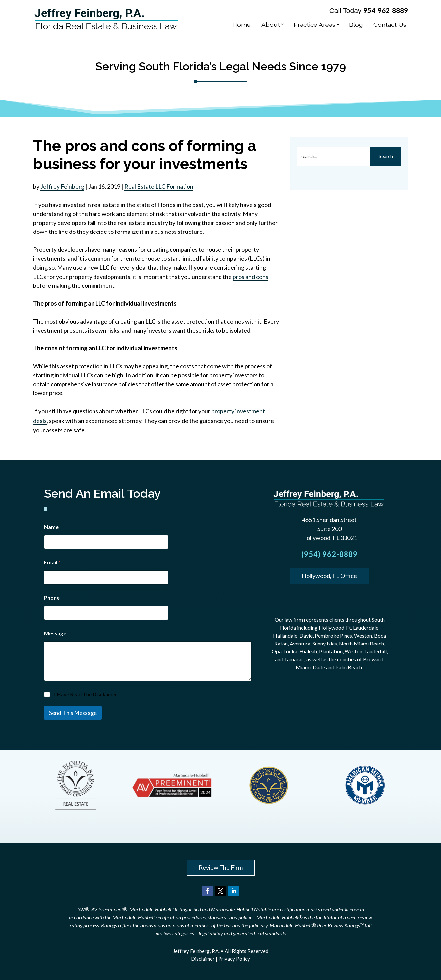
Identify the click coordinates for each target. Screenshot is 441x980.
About (271, 25)
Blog (356, 25)
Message (55, 633)
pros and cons (251, 277)
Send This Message (73, 713)
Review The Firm (221, 867)
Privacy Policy (234, 959)
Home (242, 25)
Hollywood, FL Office (329, 576)
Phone (52, 598)
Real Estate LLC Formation (159, 186)
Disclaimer (203, 959)
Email (52, 562)
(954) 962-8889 (330, 554)
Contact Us (390, 25)
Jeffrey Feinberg (62, 186)
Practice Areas (315, 25)
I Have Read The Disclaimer (86, 694)
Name (51, 527)
